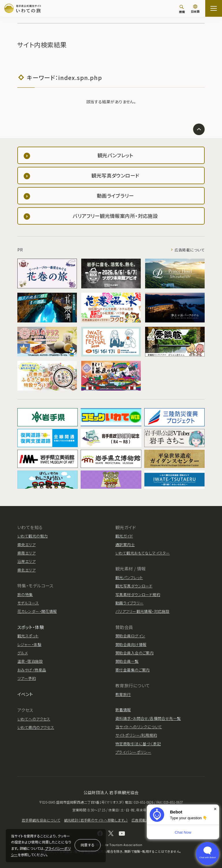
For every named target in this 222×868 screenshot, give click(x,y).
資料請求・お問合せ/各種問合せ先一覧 (148, 718)
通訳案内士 (125, 545)
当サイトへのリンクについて (139, 727)
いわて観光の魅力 (33, 536)
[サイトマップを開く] (214, 8)
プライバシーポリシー (133, 752)
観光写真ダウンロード (134, 586)
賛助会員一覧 (127, 661)
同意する (88, 845)
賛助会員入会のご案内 (134, 653)
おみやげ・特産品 (32, 670)
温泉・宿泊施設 (30, 661)
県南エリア (26, 553)
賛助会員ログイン (130, 636)
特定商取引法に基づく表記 (138, 744)
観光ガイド (124, 536)
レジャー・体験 (29, 644)
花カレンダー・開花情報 (37, 611)
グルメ (23, 653)
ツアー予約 (27, 678)
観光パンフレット (129, 577)
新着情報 (123, 710)
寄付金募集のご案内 (133, 670)
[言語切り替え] (195, 9)
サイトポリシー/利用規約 (136, 735)
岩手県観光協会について (41, 820)
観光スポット (28, 636)
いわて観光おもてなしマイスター (143, 553)
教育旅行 (123, 694)
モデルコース (28, 603)
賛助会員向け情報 (131, 644)
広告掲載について (190, 250)
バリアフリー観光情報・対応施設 (142, 611)
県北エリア (26, 570)
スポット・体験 (31, 627)
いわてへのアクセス (34, 719)
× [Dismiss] (215, 809)
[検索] (182, 9)
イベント (25, 694)
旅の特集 (25, 594)
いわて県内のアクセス (36, 727)
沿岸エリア (26, 561)
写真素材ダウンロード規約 (138, 594)
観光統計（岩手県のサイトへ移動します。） (96, 820)
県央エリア (26, 545)
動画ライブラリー (129, 603)
